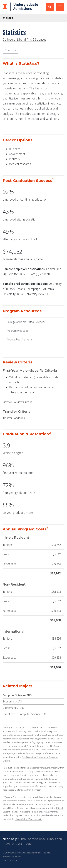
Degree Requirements (19, 339)
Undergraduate (26, 7)
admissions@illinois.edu (45, 839)
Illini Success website (44, 749)
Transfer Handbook (14, 418)
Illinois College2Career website (28, 819)
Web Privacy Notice (12, 857)
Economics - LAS (12, 701)
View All (45, 274)
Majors (8, 18)
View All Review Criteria (18, 402)
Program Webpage (18, 331)
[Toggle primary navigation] (60, 7)
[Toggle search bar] (50, 7)
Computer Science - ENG (17, 695)
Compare (11, 50)
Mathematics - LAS (13, 708)
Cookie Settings (10, 861)
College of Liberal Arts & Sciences (24, 40)
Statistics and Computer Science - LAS (25, 714)
